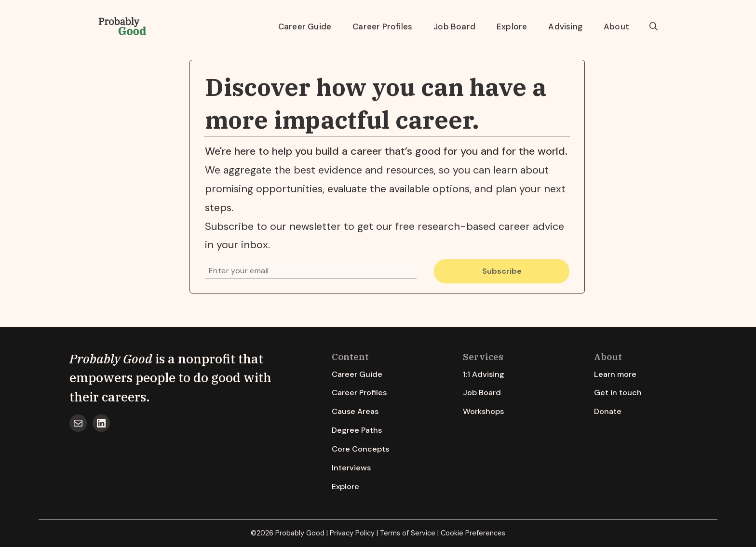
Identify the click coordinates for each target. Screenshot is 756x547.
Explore (512, 27)
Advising (565, 27)
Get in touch (618, 393)
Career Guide (305, 27)
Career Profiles (382, 27)
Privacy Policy (352, 533)
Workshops (483, 411)
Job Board (454, 27)
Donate (608, 411)
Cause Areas (355, 411)
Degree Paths (357, 430)
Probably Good (111, 359)
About (616, 27)
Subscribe (502, 271)
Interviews (351, 468)
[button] (654, 27)
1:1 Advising (484, 374)
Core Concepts (360, 449)
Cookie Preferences (473, 533)
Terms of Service (408, 533)
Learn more (615, 374)
